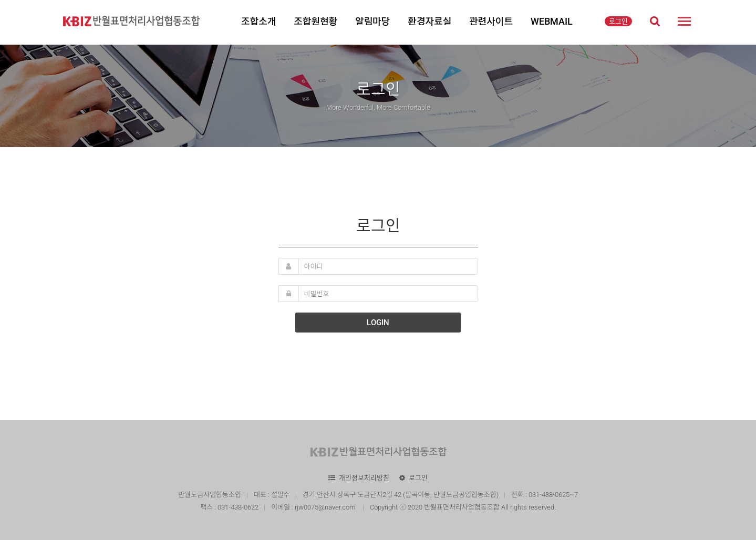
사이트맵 (685, 21)
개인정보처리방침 (364, 478)
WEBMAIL (552, 21)
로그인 (618, 21)
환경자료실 (429, 21)
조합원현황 (315, 21)
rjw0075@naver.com (326, 507)
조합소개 (258, 21)
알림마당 (372, 21)
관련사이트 (491, 21)
